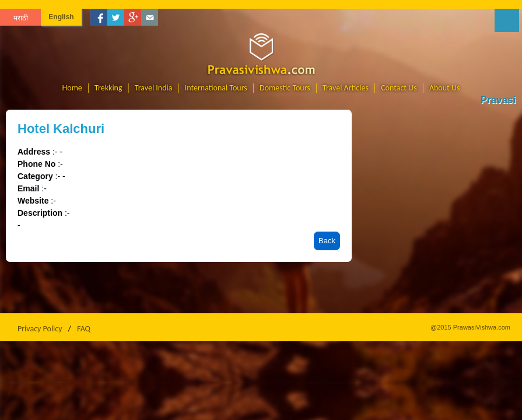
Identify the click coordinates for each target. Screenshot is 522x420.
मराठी (21, 18)
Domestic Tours (285, 88)
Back (327, 241)
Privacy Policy (40, 329)
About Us (445, 88)
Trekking (108, 88)
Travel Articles (346, 88)
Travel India (154, 88)
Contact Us (399, 88)
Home (72, 88)
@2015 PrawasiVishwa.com (470, 327)
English (61, 17)
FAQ (84, 329)
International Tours (216, 88)
